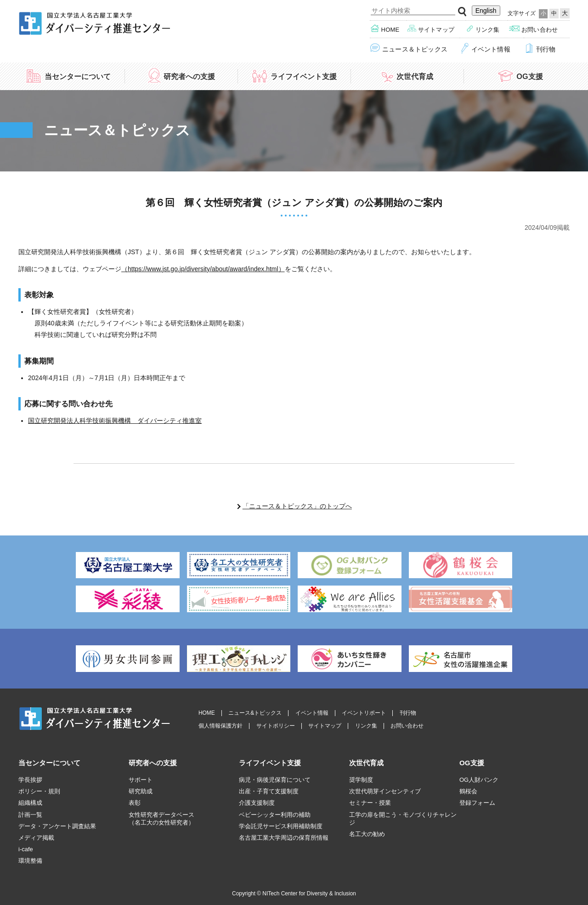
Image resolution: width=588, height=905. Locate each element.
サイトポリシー (276, 726)
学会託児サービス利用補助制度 (281, 826)
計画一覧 (30, 815)
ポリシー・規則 (39, 791)
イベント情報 (485, 48)
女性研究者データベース (161, 819)
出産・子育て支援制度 (269, 791)
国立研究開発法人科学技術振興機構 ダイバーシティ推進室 (115, 421)
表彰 (135, 803)
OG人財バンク (479, 780)
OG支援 (520, 76)
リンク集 (483, 29)
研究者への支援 (181, 76)
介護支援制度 (257, 803)
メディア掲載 (36, 838)
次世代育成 (407, 76)
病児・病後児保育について (275, 780)
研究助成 (141, 791)
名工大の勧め (367, 834)
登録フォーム (477, 803)
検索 (463, 12)
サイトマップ (431, 29)
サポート (141, 780)
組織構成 (30, 803)
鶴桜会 (468, 791)
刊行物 (540, 48)
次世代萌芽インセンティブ (385, 791)
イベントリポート (364, 713)
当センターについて (68, 76)
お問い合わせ (533, 29)
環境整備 (30, 861)
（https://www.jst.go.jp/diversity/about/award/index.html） (203, 269)
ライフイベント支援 (294, 76)
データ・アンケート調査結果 (57, 826)
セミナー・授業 (370, 803)
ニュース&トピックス (255, 713)
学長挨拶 (30, 780)
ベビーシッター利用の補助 (275, 815)
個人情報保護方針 (220, 726)
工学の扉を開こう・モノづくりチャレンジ (403, 819)
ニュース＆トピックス (409, 48)
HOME (207, 713)
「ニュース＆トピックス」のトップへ (297, 506)
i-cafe (26, 849)
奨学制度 (361, 780)
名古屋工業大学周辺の (284, 838)
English (486, 11)
